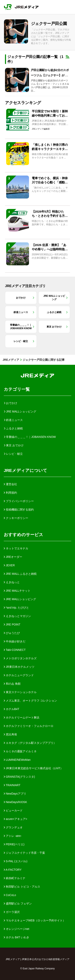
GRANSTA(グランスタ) (19, 777)
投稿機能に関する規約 (19, 510)
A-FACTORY (13, 870)
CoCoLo (10, 895)
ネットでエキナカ (16, 548)
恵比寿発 (10, 734)
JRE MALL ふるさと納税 (20, 574)
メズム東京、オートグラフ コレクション (30, 701)
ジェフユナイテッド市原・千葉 (24, 853)
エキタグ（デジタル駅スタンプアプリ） (30, 743)
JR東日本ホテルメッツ (19, 667)
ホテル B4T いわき (16, 937)
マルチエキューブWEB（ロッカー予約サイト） (35, 920)
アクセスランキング (23, 103)
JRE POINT (12, 624)
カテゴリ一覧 (17, 389)
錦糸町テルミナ (15, 878)
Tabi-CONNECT (15, 650)
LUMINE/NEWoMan (17, 760)
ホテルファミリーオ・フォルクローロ (29, 726)
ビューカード (13, 810)
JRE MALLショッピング (20, 599)
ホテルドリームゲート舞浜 (22, 717)
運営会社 (10, 484)
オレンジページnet (16, 929)
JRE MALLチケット (17, 591)
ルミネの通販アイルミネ (20, 751)
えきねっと (12, 582)
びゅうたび (12, 633)
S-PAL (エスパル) (16, 861)
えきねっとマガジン (17, 616)
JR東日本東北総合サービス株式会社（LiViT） (33, 768)
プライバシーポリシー (19, 501)
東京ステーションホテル (20, 692)
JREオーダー (13, 557)
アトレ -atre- (13, 836)
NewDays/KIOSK (15, 802)
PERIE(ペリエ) (14, 844)
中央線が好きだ (15, 641)
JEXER (9, 565)
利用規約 (10, 493)
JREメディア (11, 360)
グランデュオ (13, 827)
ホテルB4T (12, 709)
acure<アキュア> (15, 819)
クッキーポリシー (16, 518)
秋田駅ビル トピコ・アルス (22, 887)
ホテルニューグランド (19, 675)
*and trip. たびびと (16, 608)
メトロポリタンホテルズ (20, 658)
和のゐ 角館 (12, 684)
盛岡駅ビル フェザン (18, 904)
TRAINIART (12, 785)
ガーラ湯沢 (12, 912)
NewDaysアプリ (15, 794)
